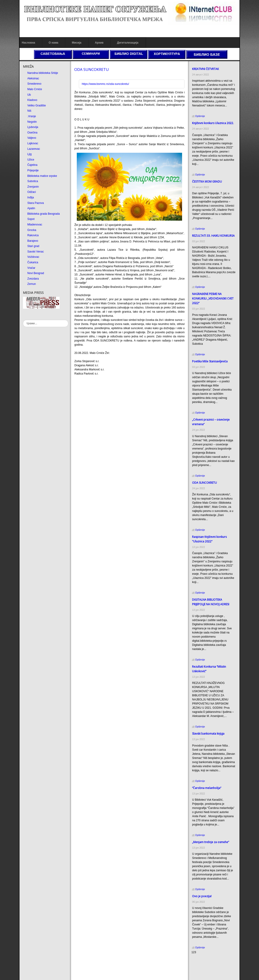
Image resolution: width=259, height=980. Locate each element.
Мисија (76, 43)
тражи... (23, 320)
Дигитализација (128, 43)
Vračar (31, 268)
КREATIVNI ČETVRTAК (205, 69)
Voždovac (33, 257)
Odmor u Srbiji (200, 973)
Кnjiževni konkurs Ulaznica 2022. (213, 123)
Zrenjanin (33, 187)
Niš (29, 111)
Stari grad (33, 246)
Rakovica (33, 235)
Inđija (31, 197)
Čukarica (33, 262)
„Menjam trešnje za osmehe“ (211, 842)
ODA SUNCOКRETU (92, 69)
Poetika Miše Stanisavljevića (210, 361)
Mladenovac (35, 225)
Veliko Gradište (37, 105)
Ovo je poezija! (202, 896)
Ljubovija (33, 127)
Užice (31, 160)
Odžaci (32, 192)
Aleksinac (33, 78)
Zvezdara (33, 279)
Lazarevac (34, 149)
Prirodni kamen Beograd (206, 969)
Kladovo (32, 100)
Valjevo (32, 138)
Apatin (31, 208)
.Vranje (32, 116)
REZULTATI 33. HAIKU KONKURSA (213, 236)
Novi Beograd (36, 273)
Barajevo (33, 241)
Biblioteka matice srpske (42, 176)
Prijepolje (33, 170)
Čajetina (32, 165)
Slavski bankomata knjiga (208, 734)
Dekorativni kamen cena (206, 965)
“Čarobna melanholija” (207, 788)
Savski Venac (36, 252)
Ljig (29, 154)
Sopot (31, 219)
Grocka (32, 230)
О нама (53, 43)
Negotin (32, 122)
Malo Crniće (35, 89)
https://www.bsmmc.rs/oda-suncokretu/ (105, 84)
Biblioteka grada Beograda (43, 214)
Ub (29, 95)
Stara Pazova (36, 203)
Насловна (28, 43)
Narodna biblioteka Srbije (43, 73)
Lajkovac (33, 143)
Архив (99, 43)
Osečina (32, 133)
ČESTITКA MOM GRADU (207, 182)
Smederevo (34, 84)
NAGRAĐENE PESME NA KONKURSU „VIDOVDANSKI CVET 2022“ (213, 298)
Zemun (32, 284)
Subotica (33, 181)
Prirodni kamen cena (204, 961)
